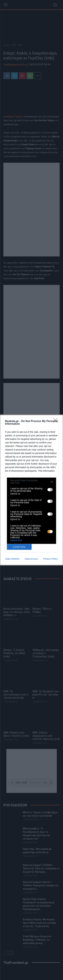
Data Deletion (13, 559)
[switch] (50, 490)
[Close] (56, 421)
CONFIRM (19, 547)
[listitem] (32, 482)
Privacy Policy (50, 559)
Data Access (31, 559)
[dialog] (32, 490)
